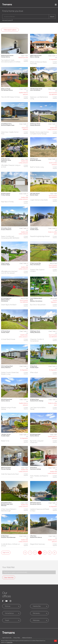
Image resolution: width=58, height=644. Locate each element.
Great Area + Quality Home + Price (10, 133)
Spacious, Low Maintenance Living (39, 98)
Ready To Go (5, 441)
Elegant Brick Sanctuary (38, 544)
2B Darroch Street (6, 89)
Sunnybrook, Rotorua (36, 504)
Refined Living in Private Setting (9, 408)
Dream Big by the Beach (9, 305)
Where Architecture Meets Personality (38, 63)
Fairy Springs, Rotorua (7, 90)
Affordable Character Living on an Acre (11, 166)
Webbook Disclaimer (27, 638)
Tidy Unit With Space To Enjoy (10, 97)
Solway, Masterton (6, 368)
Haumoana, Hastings (35, 469)
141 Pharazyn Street (35, 124)
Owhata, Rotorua (6, 57)
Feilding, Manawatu (35, 125)
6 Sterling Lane (34, 159)
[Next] (55, 553)
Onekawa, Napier (6, 265)
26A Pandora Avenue (35, 503)
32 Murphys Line (5, 159)
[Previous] (25, 553)
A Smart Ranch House (8, 339)
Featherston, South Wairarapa (6, 161)
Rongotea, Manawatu (36, 160)
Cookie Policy (10, 642)
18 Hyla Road (33, 468)
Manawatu (36, 613)
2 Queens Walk (34, 228)
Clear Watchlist (9, 577)
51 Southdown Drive (6, 503)
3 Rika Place (33, 536)
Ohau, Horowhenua (35, 265)
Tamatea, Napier (5, 332)
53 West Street (5, 536)
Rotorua (8, 606)
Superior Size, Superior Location (37, 270)
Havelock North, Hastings (37, 401)
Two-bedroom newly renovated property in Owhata (11, 61)
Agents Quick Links (7, 638)
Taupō (7, 620)
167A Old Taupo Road (7, 399)
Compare (26, 60)
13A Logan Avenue (35, 194)
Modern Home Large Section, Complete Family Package (40, 133)
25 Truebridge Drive (6, 298)
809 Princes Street (6, 468)
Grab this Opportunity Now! (10, 474)
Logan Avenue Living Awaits (39, 200)
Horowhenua (9, 613)
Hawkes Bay (37, 606)
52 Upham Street (34, 399)
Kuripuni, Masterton (6, 230)
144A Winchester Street (36, 89)
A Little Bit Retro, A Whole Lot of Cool (10, 545)
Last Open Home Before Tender (38, 408)
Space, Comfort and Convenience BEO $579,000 (10, 237)
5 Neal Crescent (5, 263)
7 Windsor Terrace (6, 434)
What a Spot (34, 372)
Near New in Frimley (7, 202)
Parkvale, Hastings (6, 469)
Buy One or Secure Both (38, 305)
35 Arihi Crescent (6, 194)
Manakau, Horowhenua (36, 301)
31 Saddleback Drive (6, 124)
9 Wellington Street (35, 331)
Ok (55, 641)
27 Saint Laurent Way (35, 263)
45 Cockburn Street (6, 228)
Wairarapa (36, 620)
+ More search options (10, 30)
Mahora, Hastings (35, 57)
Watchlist (26, 61)
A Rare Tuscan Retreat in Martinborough (9, 510)
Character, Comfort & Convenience (37, 340)
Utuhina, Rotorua (6, 401)
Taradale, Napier (34, 230)
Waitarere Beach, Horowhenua (5, 300)
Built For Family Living (37, 167)
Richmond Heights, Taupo (8, 125)
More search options (8, 20)
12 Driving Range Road (7, 366)
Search (52, 17)
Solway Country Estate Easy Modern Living (10, 373)
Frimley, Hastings (6, 195)
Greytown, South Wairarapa (8, 537)
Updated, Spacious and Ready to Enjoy (40, 510)
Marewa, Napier (34, 195)
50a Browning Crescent (7, 56)
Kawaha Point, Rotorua (36, 537)
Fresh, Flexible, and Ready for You (39, 477)
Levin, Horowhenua (35, 90)
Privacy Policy (17, 638)
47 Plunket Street (6, 331)
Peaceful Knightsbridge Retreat (40, 236)
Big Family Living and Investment (37, 442)
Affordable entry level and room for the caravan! (9, 272)
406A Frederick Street (36, 56)
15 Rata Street (34, 366)
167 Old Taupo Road (35, 434)
